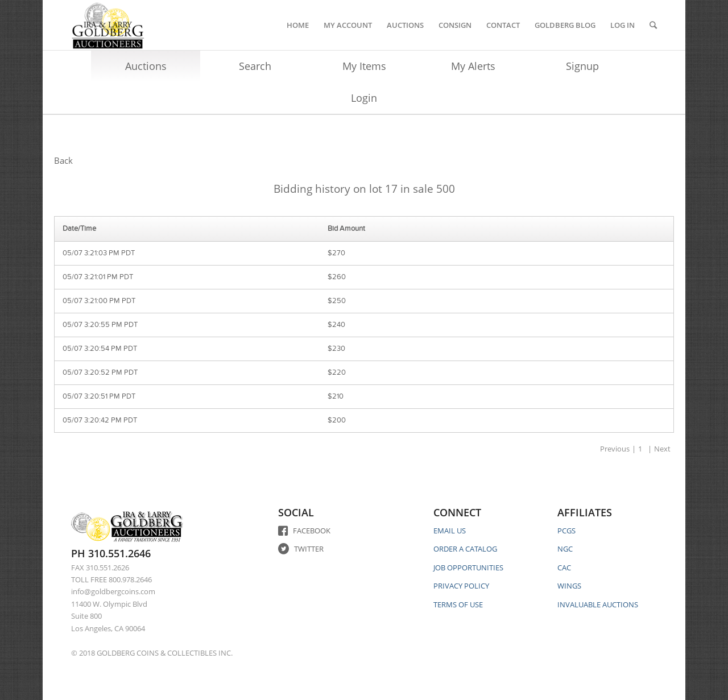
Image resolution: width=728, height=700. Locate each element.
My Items (364, 66)
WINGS (569, 586)
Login (364, 98)
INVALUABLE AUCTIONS (598, 604)
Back (63, 160)
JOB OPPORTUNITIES (468, 568)
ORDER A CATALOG (465, 549)
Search (255, 66)
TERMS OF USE (458, 604)
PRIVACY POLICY (461, 586)
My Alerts (473, 66)
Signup (582, 66)
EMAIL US (450, 531)
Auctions (146, 66)
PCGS (566, 531)
